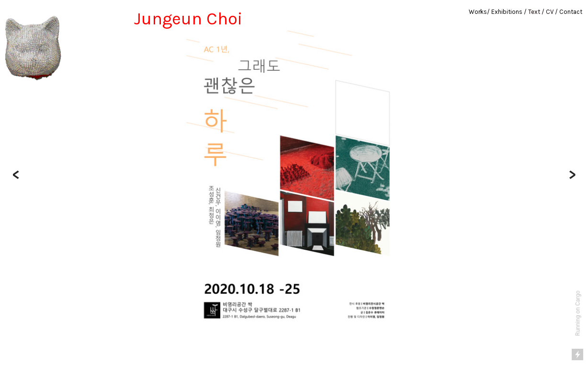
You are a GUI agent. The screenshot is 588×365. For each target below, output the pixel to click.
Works (478, 12)
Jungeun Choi (188, 19)
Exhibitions (507, 12)
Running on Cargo (578, 314)
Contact (571, 12)
